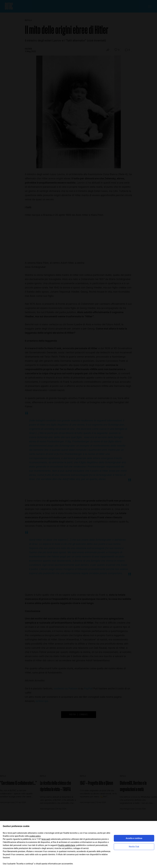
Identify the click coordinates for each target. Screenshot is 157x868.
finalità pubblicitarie (67, 845)
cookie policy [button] (35, 836)
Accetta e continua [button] (134, 838)
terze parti (46, 839)
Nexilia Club (134, 847)
